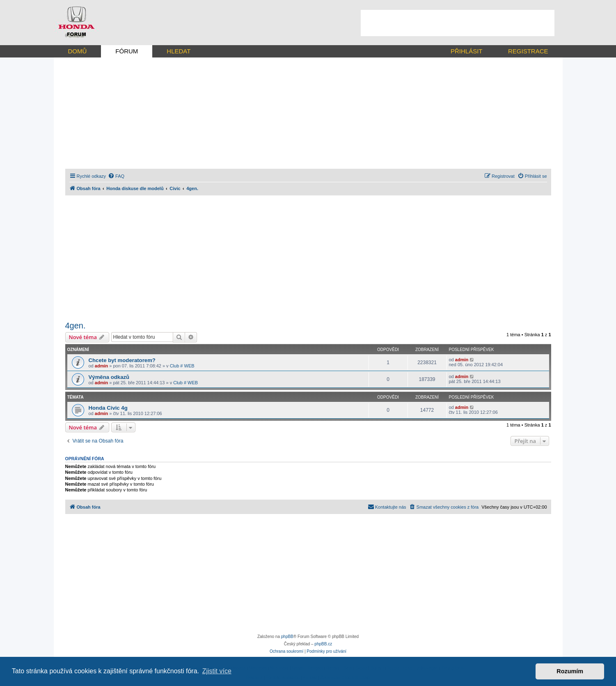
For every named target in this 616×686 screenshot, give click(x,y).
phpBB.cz (323, 644)
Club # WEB (182, 366)
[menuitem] (116, 176)
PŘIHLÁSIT (467, 51)
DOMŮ (78, 51)
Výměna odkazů (109, 377)
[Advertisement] (458, 23)
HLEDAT (179, 51)
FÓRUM (127, 51)
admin (101, 366)
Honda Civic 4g (108, 408)
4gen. (76, 326)
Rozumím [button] (570, 671)
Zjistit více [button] (217, 671)
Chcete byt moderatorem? (122, 360)
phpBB (287, 637)
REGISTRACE (528, 51)
